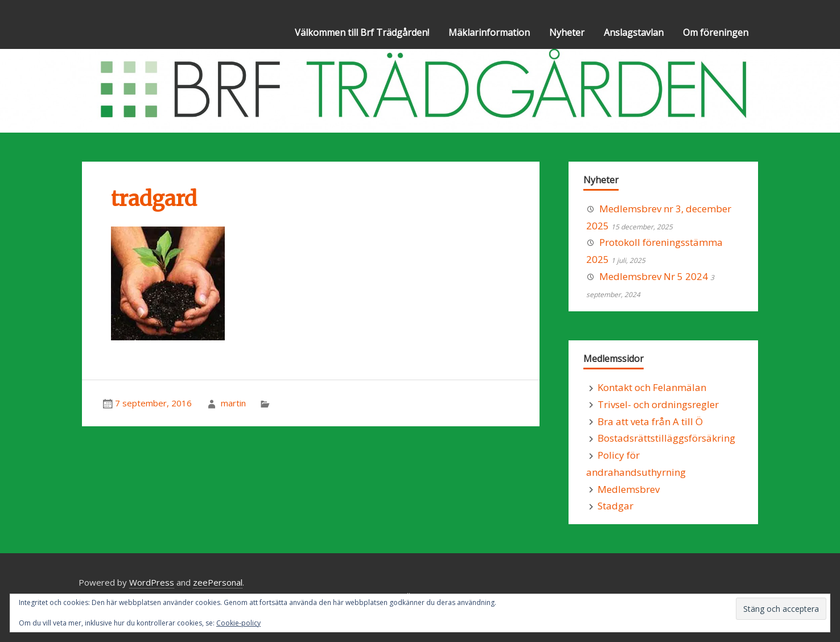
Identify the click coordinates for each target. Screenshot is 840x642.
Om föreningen (716, 32)
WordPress (152, 582)
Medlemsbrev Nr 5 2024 (654, 276)
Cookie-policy (238, 623)
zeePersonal (218, 582)
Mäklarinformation (489, 32)
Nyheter (567, 32)
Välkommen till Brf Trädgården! (362, 32)
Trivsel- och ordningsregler (658, 404)
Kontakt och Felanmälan (652, 387)
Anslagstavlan (634, 32)
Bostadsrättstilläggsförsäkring (666, 438)
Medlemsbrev (629, 489)
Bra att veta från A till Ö (650, 421)
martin (233, 403)
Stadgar (615, 506)
